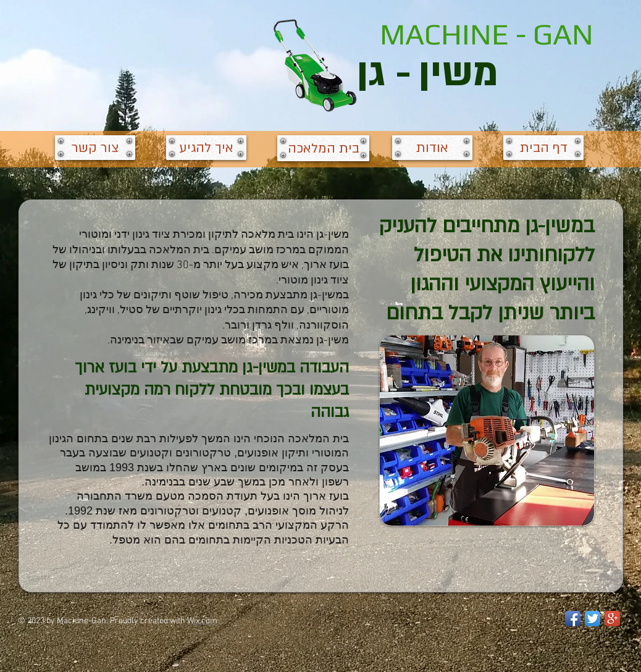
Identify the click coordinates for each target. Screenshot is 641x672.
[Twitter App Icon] (593, 619)
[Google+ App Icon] (612, 619)
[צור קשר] (95, 148)
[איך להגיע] (206, 148)
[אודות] (432, 148)
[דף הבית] (543, 148)
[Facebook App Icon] (573, 619)
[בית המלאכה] (323, 148)
